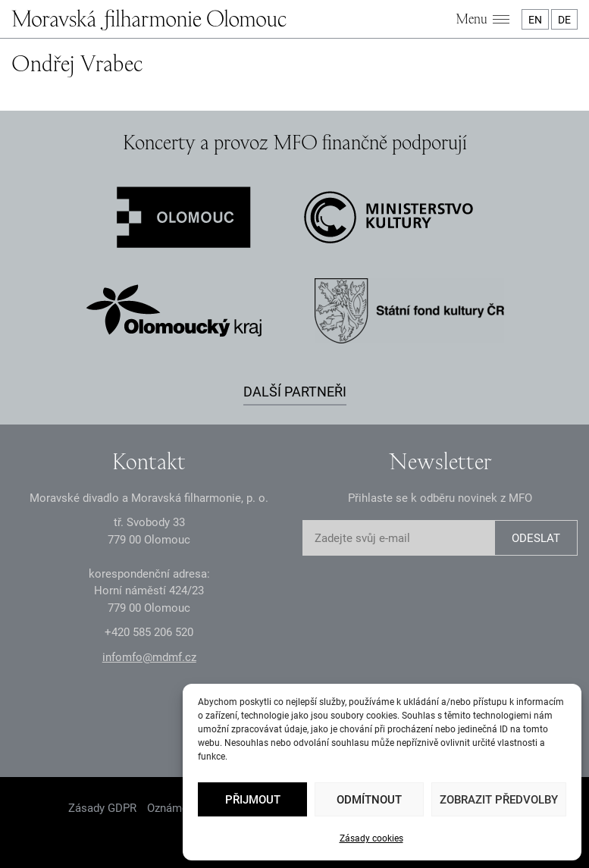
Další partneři (295, 392)
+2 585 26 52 (149, 632)
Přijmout (253, 800)
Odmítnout (369, 800)
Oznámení (172, 808)
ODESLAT (536, 538)
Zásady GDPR (102, 808)
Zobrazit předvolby (499, 800)
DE (564, 20)
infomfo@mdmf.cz (149, 657)
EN (535, 20)
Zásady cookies (371, 838)
